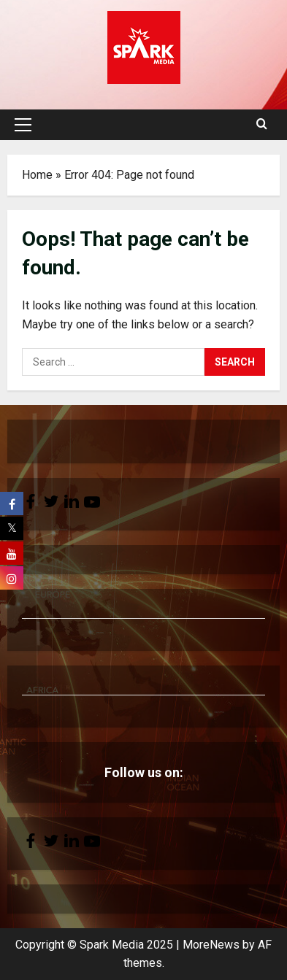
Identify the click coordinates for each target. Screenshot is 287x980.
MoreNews (211, 945)
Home (37, 175)
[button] (23, 125)
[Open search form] (262, 125)
